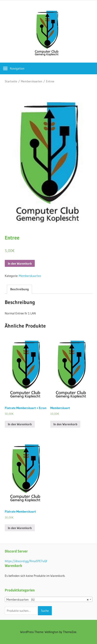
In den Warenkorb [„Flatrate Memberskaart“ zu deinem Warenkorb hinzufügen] (20, 528)
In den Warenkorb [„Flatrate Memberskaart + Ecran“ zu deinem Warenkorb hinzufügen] (20, 424)
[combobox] (49, 599)
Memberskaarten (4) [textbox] (47, 600)
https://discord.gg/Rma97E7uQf (26, 561)
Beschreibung (19, 289)
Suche (45, 611)
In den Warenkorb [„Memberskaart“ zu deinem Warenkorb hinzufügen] (65, 424)
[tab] (19, 289)
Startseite (11, 81)
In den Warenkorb (20, 263)
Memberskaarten (32, 81)
